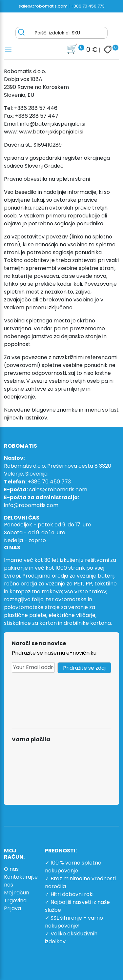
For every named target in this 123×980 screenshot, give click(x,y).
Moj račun (17, 893)
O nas (11, 869)
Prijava (12, 908)
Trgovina (15, 900)
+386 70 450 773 (88, 6)
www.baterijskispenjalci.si (51, 132)
